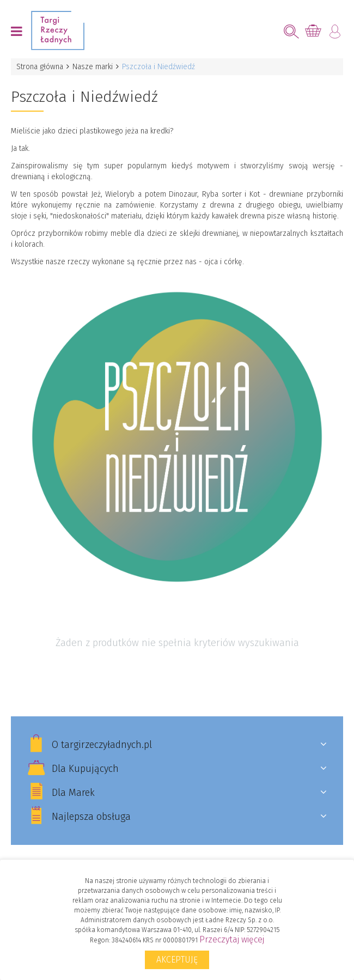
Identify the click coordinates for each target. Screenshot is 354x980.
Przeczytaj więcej (232, 939)
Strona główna (40, 67)
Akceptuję (177, 960)
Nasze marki (93, 67)
